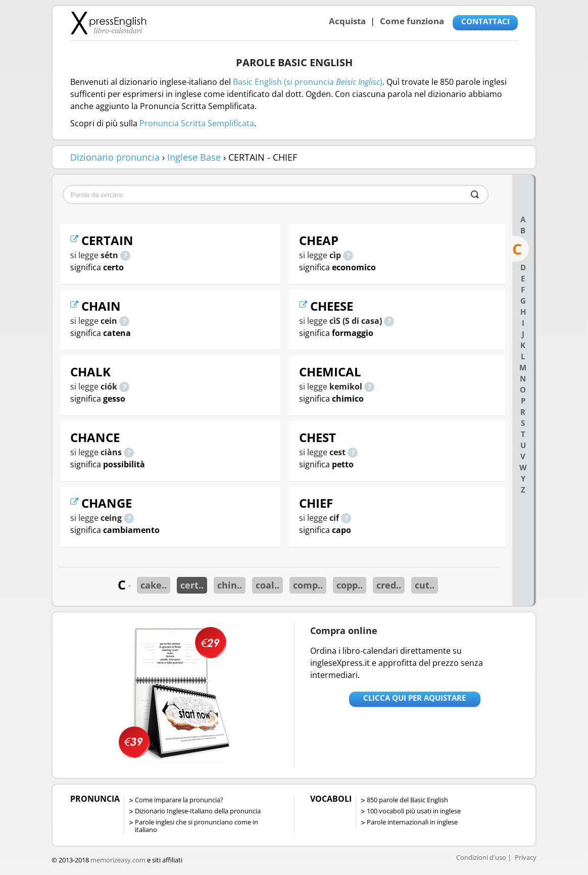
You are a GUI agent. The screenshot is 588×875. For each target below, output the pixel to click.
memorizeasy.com (118, 860)
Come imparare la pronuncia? (179, 800)
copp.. (350, 585)
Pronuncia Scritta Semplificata (197, 123)
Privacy (526, 857)
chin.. (230, 585)
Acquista (347, 21)
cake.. (154, 585)
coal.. (267, 585)
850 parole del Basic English (407, 800)
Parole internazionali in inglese (412, 822)
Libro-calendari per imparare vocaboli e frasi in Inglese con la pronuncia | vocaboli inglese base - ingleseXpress (108, 23)
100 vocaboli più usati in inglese (414, 811)
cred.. (389, 585)
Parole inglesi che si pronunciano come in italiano (197, 826)
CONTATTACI (485, 21)
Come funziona (412, 21)
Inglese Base (194, 157)
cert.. (192, 585)
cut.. (425, 585)
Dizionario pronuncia (115, 157)
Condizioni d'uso (481, 857)
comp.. (308, 585)
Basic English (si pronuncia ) (308, 82)
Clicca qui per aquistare (414, 698)
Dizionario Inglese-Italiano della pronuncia (198, 811)
